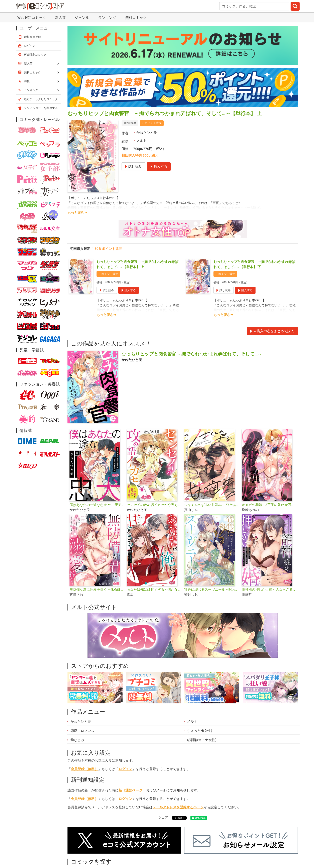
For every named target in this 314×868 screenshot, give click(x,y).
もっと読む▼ (78, 212)
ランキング (107, 18)
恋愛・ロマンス (82, 731)
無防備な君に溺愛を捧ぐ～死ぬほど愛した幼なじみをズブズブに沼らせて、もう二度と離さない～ (97, 589)
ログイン (125, 769)
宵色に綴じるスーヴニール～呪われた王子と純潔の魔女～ (211, 589)
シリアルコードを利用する (41, 108)
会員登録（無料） (85, 769)
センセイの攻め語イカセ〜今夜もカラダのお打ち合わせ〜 (154, 505)
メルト (141, 141)
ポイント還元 (153, 123)
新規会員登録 (32, 37)
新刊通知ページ (130, 790)
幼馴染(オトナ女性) (202, 740)
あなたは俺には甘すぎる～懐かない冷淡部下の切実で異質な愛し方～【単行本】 (154, 589)
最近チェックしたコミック (41, 99)
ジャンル (82, 18)
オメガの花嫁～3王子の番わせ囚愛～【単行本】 (269, 505)
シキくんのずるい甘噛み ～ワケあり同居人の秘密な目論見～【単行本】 (211, 505)
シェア (163, 817)
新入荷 (60, 18)
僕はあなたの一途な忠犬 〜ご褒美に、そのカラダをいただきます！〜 (97, 505)
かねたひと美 (147, 133)
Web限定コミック (32, 18)
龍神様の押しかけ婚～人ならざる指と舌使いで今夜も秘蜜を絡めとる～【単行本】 (269, 589)
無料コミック (136, 18)
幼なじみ (77, 740)
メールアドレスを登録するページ (178, 807)
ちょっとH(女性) (200, 731)
